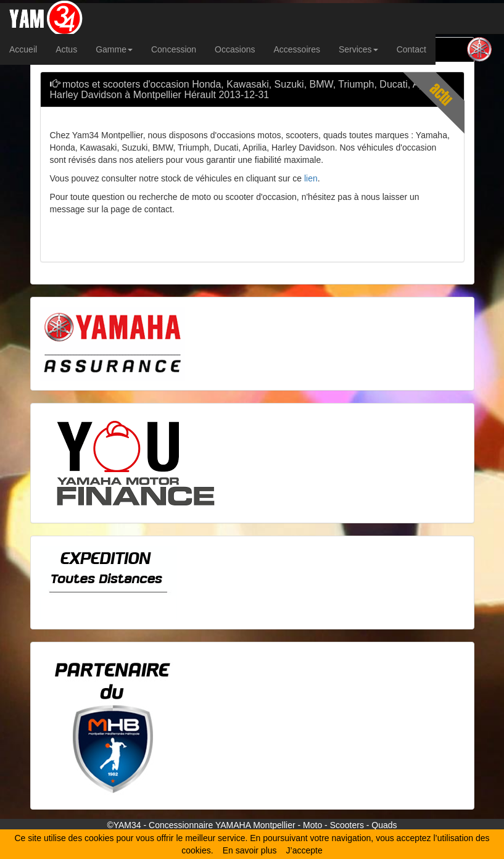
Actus (66, 49)
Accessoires (296, 49)
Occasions (235, 49)
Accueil (23, 49)
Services (358, 49)
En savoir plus (250, 850)
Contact (411, 49)
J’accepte (304, 850)
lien (311, 178)
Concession (174, 49)
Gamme (114, 49)
